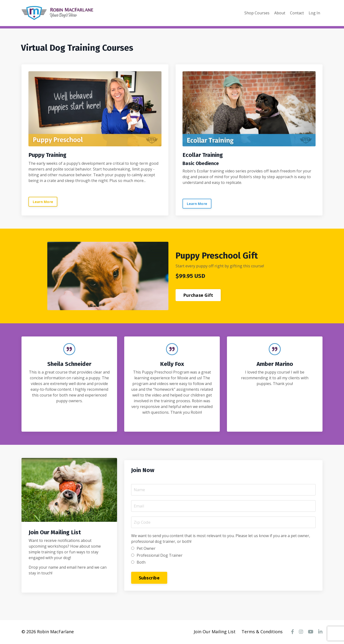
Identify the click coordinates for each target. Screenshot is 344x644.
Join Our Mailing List (215, 632)
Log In (314, 13)
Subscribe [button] (149, 578)
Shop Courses (257, 13)
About (280, 13)
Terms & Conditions (262, 632)
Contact (297, 13)
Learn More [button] (43, 201)
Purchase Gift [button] (198, 295)
